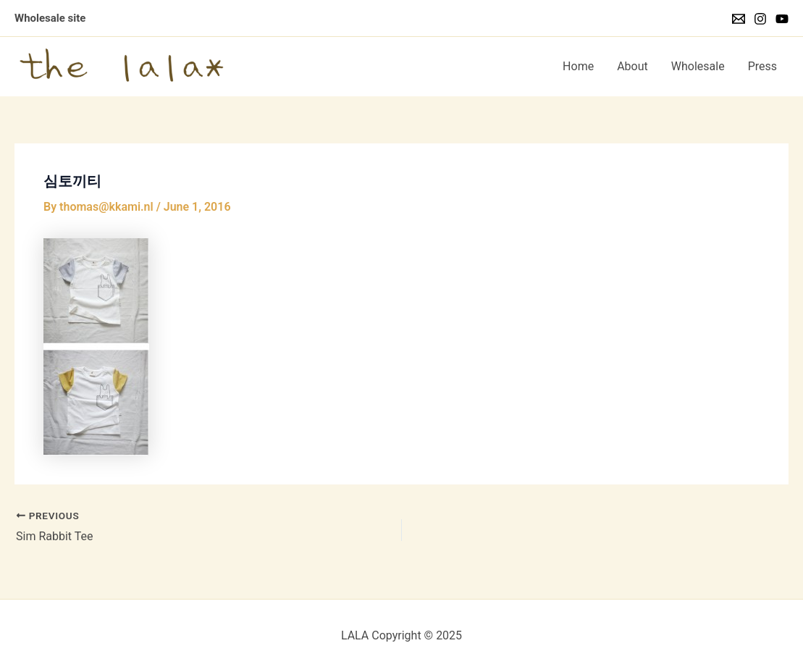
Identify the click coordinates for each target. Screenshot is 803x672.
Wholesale (698, 66)
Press (762, 66)
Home (578, 66)
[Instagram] (760, 19)
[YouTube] (782, 19)
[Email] (739, 19)
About (632, 66)
